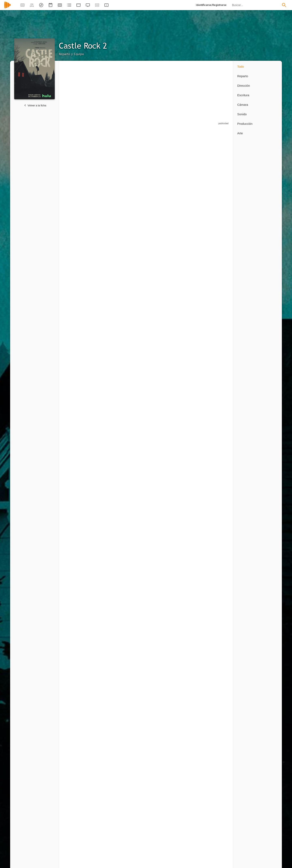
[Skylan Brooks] (134, 375)
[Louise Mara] (217, 482)
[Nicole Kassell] (162, 712)
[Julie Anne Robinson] (217, 712)
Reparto (243, 76)
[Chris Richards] (132, 641)
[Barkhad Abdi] (106, 217)
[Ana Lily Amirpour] (191, 768)
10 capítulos (98, 186)
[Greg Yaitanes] (77, 712)
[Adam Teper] (134, 536)
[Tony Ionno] (217, 589)
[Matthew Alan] (162, 217)
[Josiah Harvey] (106, 536)
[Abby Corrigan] (217, 324)
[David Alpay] (134, 429)
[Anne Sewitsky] (134, 768)
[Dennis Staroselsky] (217, 429)
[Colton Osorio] (77, 536)
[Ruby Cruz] (77, 589)
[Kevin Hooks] (134, 712)
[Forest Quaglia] (217, 536)
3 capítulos (182, 396)
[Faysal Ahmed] (77, 375)
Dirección (244, 86)
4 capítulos (126, 238)
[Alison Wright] (191, 324)
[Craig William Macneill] (77, 768)
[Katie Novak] (162, 589)
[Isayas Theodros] (106, 270)
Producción (245, 124)
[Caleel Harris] (134, 324)
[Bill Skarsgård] (77, 270)
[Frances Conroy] (191, 375)
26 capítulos (69, 186)
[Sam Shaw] (160, 821)
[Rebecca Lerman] (191, 589)
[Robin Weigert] (77, 429)
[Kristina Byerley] (77, 641)
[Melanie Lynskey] (162, 165)
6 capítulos (182, 345)
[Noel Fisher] (134, 217)
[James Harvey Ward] (162, 429)
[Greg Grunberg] (162, 375)
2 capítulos (69, 289)
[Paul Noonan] (191, 482)
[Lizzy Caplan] (106, 165)
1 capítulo (182, 448)
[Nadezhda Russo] (191, 536)
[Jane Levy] (191, 270)
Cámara (243, 105)
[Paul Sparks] (191, 217)
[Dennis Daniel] (106, 589)
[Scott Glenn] (217, 270)
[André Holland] (77, 165)
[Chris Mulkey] (106, 375)
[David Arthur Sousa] (162, 536)
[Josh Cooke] (106, 324)
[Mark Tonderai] (217, 768)
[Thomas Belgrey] (134, 482)
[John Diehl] (191, 429)
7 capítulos (154, 345)
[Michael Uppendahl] (106, 768)
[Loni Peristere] (77, 821)
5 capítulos (97, 289)
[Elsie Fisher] (191, 165)
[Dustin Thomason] (134, 821)
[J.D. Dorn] (134, 270)
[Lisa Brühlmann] (106, 821)
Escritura (243, 95)
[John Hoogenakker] (162, 270)
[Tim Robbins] (134, 165)
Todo (241, 67)
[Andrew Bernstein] (191, 712)
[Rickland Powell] (77, 482)
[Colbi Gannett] (106, 482)
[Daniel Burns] (106, 641)
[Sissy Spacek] (77, 217)
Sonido (242, 114)
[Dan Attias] (162, 768)
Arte (240, 133)
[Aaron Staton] (217, 375)
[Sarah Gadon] (106, 429)
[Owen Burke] (217, 217)
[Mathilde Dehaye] (162, 482)
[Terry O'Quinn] (77, 324)
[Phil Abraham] (106, 712)
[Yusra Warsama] (217, 165)
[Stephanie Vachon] (134, 589)
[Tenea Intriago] (162, 324)
